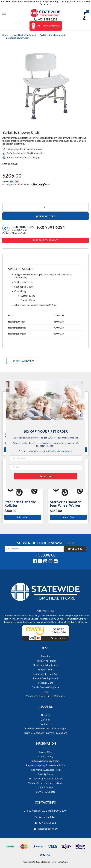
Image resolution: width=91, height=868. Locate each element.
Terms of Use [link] (46, 752)
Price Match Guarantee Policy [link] (46, 770)
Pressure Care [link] (45, 683)
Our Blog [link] (45, 720)
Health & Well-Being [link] (45, 661)
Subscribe (75, 549)
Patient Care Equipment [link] (46, 678)
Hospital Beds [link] (45, 669)
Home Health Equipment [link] (46, 665)
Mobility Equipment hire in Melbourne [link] (46, 696)
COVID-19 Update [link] (46, 792)
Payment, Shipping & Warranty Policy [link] (45, 765)
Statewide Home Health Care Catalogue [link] (45, 728)
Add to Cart (23, 517)
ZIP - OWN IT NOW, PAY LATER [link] (45, 779)
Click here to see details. (60, 451)
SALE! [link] (46, 692)
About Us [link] (45, 715)
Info (48, 184)
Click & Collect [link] (46, 787)
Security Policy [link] (46, 774)
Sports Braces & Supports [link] (45, 687)
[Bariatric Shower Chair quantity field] (45, 207)
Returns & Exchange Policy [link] (45, 761)
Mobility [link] (45, 656)
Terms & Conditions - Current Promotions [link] (45, 733)
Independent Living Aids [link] (45, 674)
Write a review (23, 361)
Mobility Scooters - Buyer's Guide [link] (46, 783)
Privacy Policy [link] (46, 756)
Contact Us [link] (46, 724)
